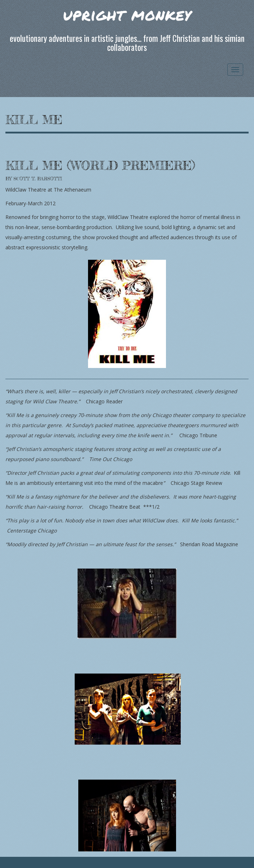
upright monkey (127, 14)
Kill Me (34, 120)
